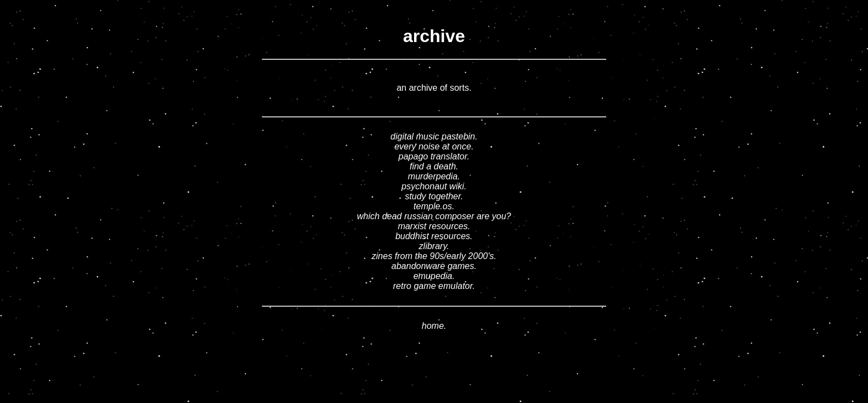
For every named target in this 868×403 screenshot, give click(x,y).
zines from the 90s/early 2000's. (434, 256)
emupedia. (434, 276)
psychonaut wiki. (434, 186)
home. (434, 326)
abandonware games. (434, 266)
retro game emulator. (434, 286)
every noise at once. (434, 146)
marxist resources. (434, 226)
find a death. (434, 166)
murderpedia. (434, 176)
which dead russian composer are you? (434, 216)
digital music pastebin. (434, 136)
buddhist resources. (434, 236)
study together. (434, 196)
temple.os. (434, 206)
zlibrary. (434, 246)
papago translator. (434, 156)
